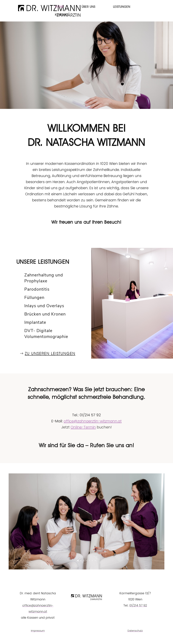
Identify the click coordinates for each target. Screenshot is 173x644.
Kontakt (61, 15)
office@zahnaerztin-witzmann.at (93, 421)
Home (59, 7)
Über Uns (88, 7)
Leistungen (122, 7)
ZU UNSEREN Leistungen (50, 353)
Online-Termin (83, 427)
